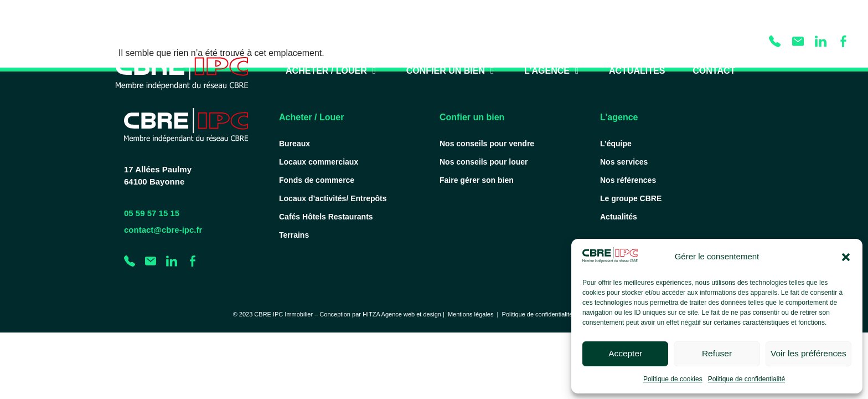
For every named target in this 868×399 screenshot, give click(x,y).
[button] (846, 257)
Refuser (717, 354)
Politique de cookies (673, 379)
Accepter (625, 354)
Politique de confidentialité (746, 379)
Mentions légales (471, 314)
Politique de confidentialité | (541, 314)
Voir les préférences (808, 354)
